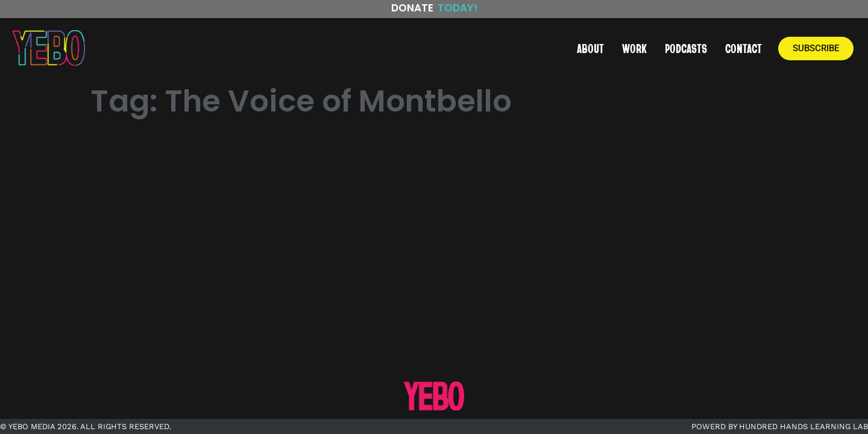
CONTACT (744, 48)
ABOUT (590, 48)
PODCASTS (686, 48)
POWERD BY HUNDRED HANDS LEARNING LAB (780, 426)
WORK (634, 48)
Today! (458, 8)
